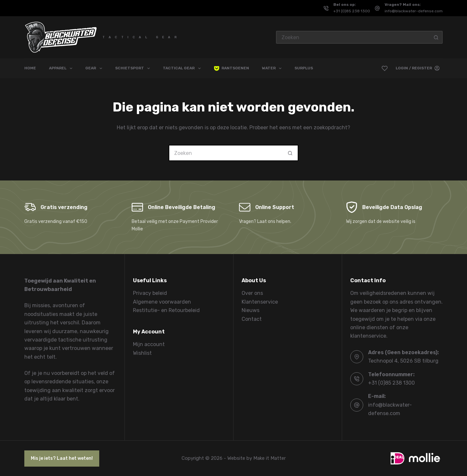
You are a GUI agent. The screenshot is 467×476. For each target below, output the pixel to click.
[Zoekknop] (436, 37)
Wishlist (142, 353)
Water (273, 68)
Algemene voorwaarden (162, 302)
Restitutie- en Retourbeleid (166, 310)
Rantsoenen (231, 68)
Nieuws (251, 310)
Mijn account (149, 344)
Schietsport (134, 68)
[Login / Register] (418, 68)
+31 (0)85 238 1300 (352, 11)
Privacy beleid (150, 293)
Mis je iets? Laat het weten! (62, 458)
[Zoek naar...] (353, 37)
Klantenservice (260, 302)
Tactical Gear (183, 68)
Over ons (252, 293)
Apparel (62, 68)
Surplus (304, 68)
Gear (95, 68)
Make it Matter (269, 458)
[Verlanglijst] (385, 68)
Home (30, 68)
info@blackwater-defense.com (414, 11)
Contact (252, 319)
